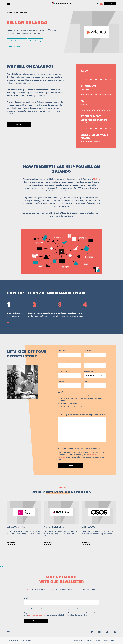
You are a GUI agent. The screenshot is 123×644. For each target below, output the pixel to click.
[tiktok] (107, 632)
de (98, 3)
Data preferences (110, 641)
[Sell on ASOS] (99, 523)
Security (89, 641)
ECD (9, 632)
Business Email (64, 361)
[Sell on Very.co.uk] (24, 523)
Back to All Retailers (18, 13)
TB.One (96, 179)
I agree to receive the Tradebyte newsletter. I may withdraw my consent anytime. (54, 609)
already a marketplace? (69, 403)
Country (87, 381)
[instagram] (100, 632)
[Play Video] (62, 251)
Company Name (64, 371)
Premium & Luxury (16, 46)
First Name (62, 351)
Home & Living (36, 41)
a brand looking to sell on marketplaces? (75, 396)
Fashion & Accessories (17, 41)
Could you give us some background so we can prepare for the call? (82, 415)
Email (26, 598)
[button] (8, 322)
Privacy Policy (78, 641)
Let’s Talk (110, 3)
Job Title (87, 361)
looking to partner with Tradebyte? (73, 406)
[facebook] (115, 632)
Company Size (89, 371)
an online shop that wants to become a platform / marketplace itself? (82, 399)
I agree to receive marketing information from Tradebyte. (80, 448)
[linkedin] (92, 632)
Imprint (98, 641)
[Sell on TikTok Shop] (62, 523)
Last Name (88, 351)
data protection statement (37, 615)
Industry (62, 381)
